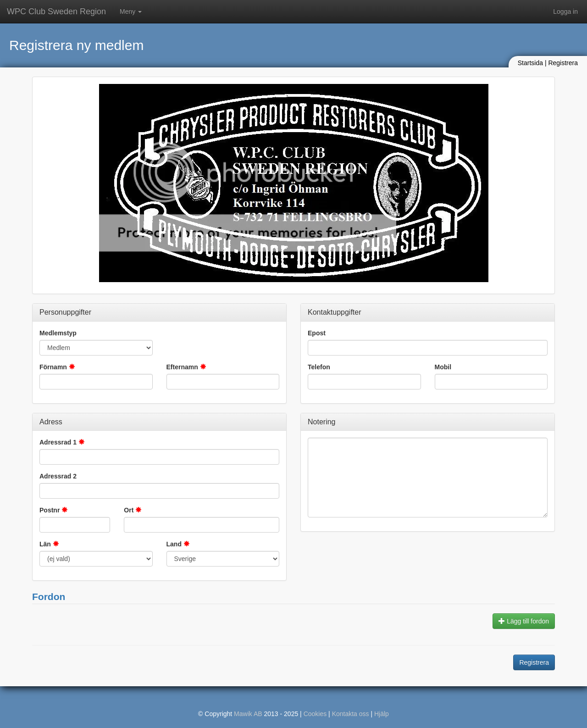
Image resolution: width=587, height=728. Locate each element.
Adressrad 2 (58, 476)
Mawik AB (248, 714)
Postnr (50, 510)
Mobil (443, 367)
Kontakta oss (351, 714)
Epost (317, 333)
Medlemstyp (58, 333)
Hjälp (382, 714)
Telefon (319, 367)
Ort (129, 510)
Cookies (315, 714)
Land (174, 544)
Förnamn (53, 367)
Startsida (530, 63)
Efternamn (182, 367)
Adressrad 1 (58, 442)
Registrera (563, 63)
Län (45, 544)
